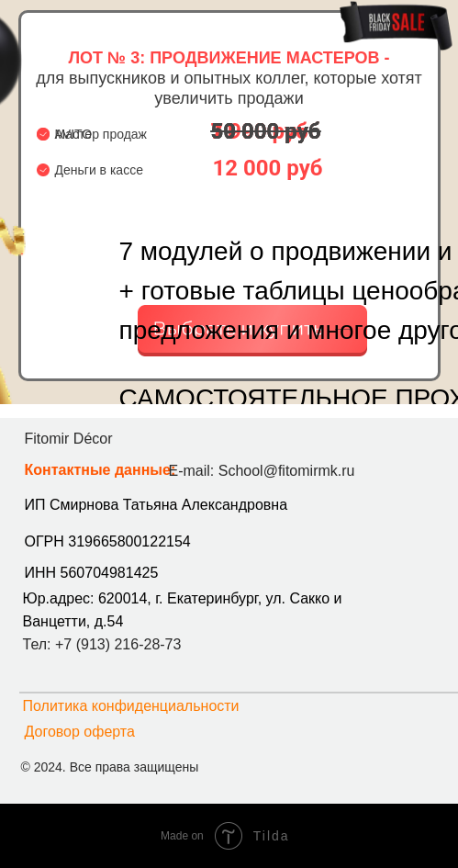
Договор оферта (80, 732)
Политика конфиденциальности (131, 706)
